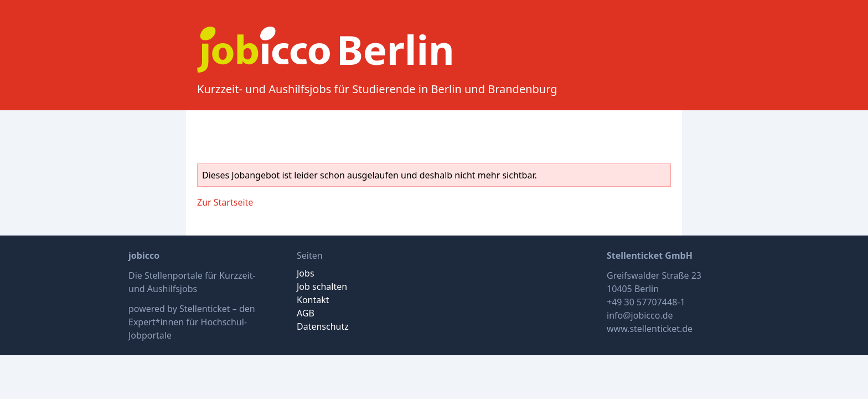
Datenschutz (323, 326)
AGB (306, 313)
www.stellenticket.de (650, 329)
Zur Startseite (225, 202)
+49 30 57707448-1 (646, 302)
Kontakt (313, 300)
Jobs (306, 273)
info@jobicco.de (640, 315)
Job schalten (322, 287)
